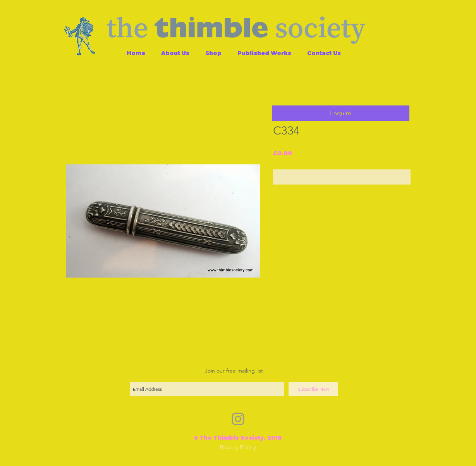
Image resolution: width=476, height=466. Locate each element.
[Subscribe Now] (313, 389)
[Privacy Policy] (238, 448)
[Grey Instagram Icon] (238, 419)
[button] (341, 113)
